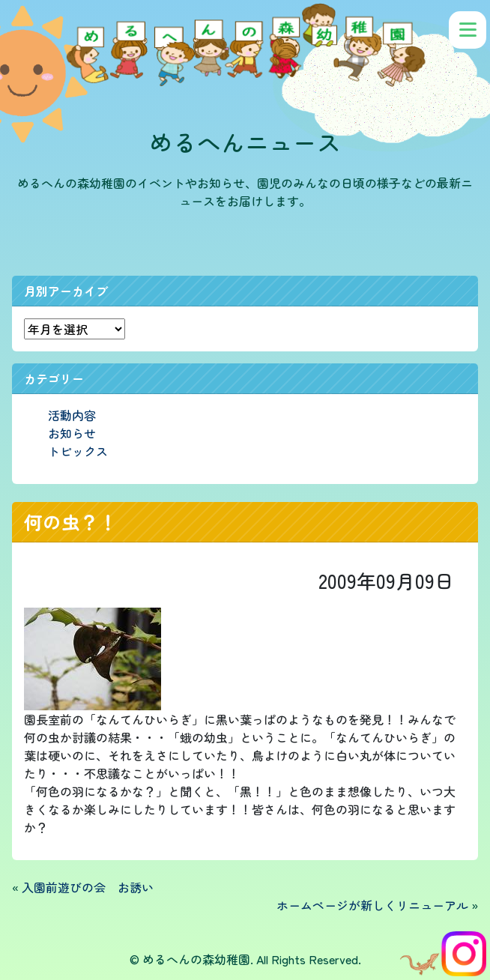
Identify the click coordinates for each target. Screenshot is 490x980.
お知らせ (72, 433)
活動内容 (72, 415)
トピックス (78, 451)
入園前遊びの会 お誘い (88, 887)
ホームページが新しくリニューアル (372, 905)
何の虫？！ (71, 521)
